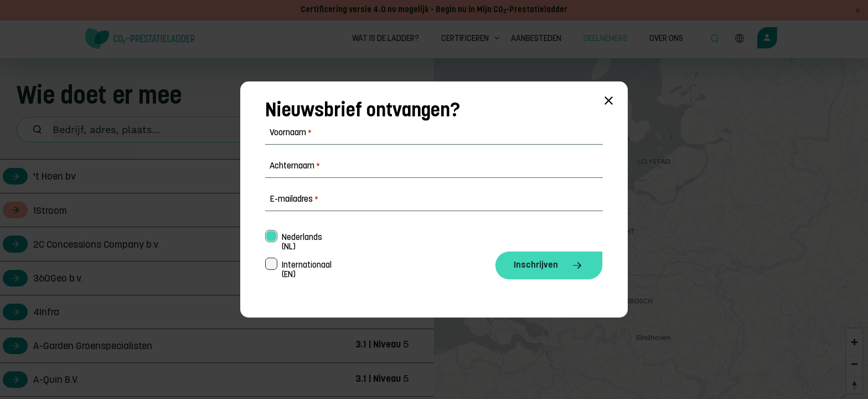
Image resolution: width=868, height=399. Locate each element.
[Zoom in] (854, 342)
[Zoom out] (854, 364)
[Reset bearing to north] (854, 385)
